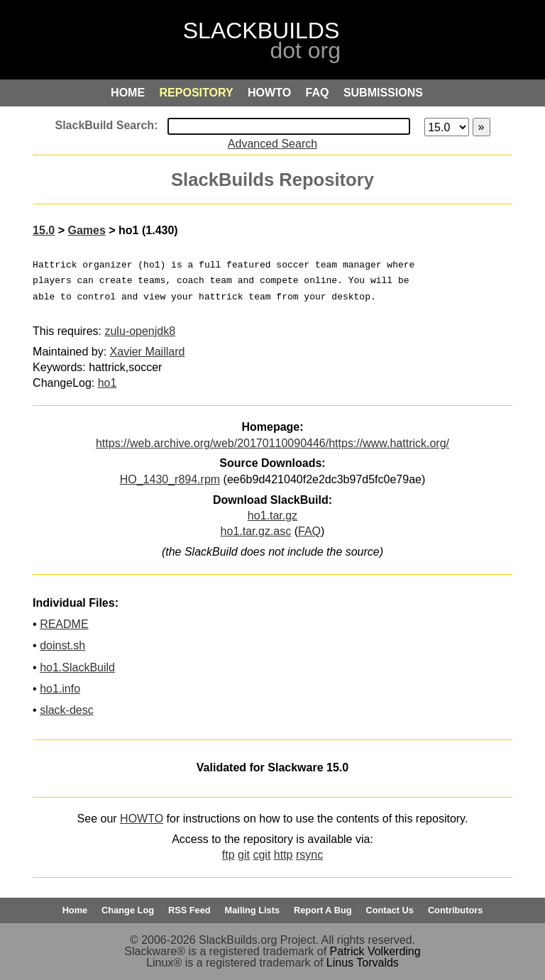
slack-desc (67, 710)
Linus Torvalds (363, 963)
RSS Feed (189, 910)
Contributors (455, 910)
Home (75, 910)
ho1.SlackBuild (77, 667)
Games (86, 230)
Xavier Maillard (148, 352)
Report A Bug (323, 910)
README (64, 624)
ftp (229, 855)
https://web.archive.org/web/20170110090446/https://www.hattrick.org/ (272, 443)
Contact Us (390, 910)
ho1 (108, 383)
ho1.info (60, 689)
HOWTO (142, 819)
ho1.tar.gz (272, 516)
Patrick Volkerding (375, 951)
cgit (262, 855)
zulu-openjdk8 (140, 331)
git (244, 855)
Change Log (128, 910)
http (283, 855)
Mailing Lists (253, 910)
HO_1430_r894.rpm (170, 479)
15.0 (44, 230)
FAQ (309, 531)
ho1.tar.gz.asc (256, 531)
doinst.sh (62, 645)
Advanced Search (272, 144)
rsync (309, 855)
